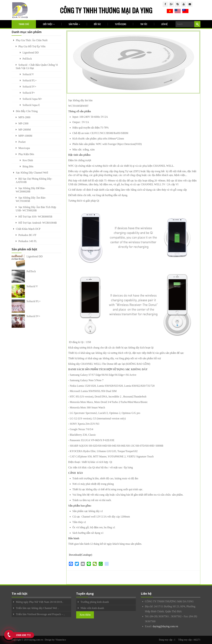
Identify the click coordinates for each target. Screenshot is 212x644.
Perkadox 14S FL (28, 241)
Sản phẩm (74, 24)
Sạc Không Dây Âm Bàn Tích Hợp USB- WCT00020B (36, 209)
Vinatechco (61, 640)
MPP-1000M (25, 136)
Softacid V (28, 74)
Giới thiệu (49, 24)
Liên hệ (164, 24)
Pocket (22, 142)
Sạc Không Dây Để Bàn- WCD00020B (31, 190)
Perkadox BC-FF (27, 235)
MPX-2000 (24, 117)
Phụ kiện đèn (26, 154)
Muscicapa (24, 148)
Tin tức (144, 24)
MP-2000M (25, 130)
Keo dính (28, 160)
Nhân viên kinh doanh (92, 608)
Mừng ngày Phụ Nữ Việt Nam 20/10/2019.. (40, 602)
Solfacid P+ (29, 93)
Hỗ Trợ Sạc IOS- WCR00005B (35, 217)
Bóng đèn (28, 166)
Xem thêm (85, 615)
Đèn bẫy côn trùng (27, 111)
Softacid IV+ (29, 87)
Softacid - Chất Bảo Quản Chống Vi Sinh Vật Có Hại (37, 66)
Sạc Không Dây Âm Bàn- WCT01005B (31, 199)
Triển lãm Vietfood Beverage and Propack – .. (40, 614)
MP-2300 (23, 123)
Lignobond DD (31, 53)
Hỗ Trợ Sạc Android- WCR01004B (38, 223)
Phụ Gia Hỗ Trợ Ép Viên (32, 46)
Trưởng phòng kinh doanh (95, 602)
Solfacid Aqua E (31, 105)
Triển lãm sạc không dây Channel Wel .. (37, 608)
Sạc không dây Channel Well (32, 173)
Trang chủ (24, 24)
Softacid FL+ (30, 80)
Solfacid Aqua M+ (32, 99)
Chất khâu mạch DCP (28, 229)
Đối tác (97, 24)
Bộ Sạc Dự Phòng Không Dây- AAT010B (34, 180)
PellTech (27, 59)
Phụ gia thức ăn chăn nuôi (32, 40)
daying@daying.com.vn (165, 626)
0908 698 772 (23, 635)
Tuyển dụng (120, 24)
